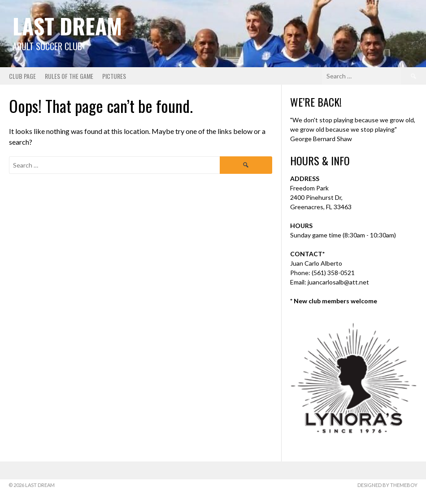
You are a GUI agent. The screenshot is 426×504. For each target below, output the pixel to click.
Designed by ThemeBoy (387, 485)
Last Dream (67, 26)
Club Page (22, 76)
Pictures (114, 76)
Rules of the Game (69, 76)
